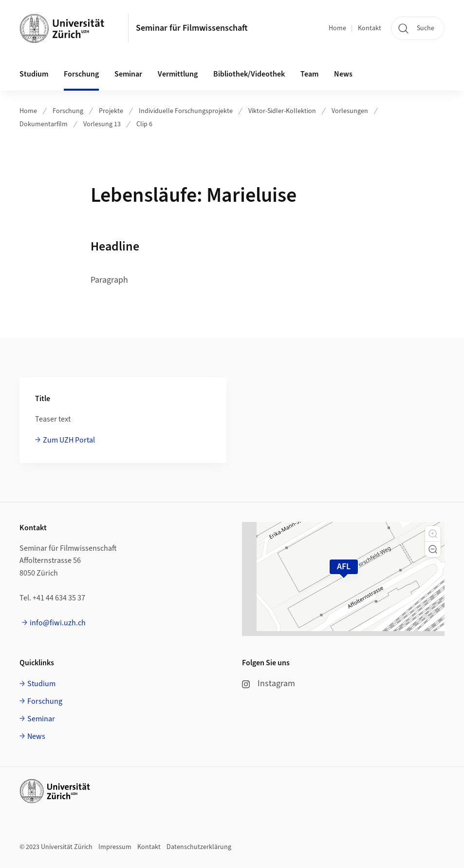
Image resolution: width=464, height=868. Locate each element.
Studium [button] (34, 74)
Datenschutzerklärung (199, 847)
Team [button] (309, 74)
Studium (41, 684)
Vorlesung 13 (102, 124)
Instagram (269, 684)
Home (337, 28)
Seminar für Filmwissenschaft (192, 28)
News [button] (343, 74)
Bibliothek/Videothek (249, 74)
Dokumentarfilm (44, 124)
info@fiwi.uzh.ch (58, 623)
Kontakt (370, 28)
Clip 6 (144, 124)
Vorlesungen (350, 111)
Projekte (111, 111)
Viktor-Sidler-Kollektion (282, 111)
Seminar (41, 719)
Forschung (68, 111)
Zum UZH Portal (69, 440)
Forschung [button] (81, 74)
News (36, 736)
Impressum (115, 847)
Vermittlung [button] (178, 74)
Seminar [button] (128, 74)
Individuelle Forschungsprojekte (186, 111)
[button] (433, 534)
